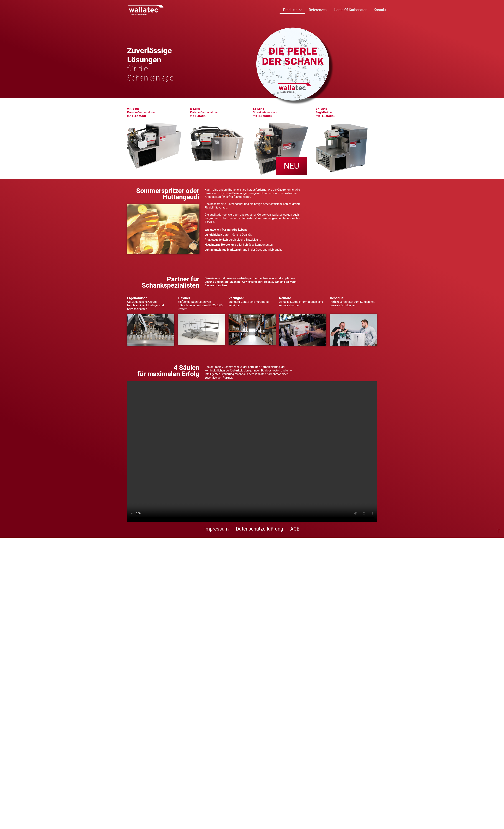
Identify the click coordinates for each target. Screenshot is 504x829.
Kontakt (380, 10)
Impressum (216, 529)
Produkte (292, 10)
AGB (295, 529)
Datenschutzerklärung (259, 529)
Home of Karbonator (350, 10)
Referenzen (318, 10)
